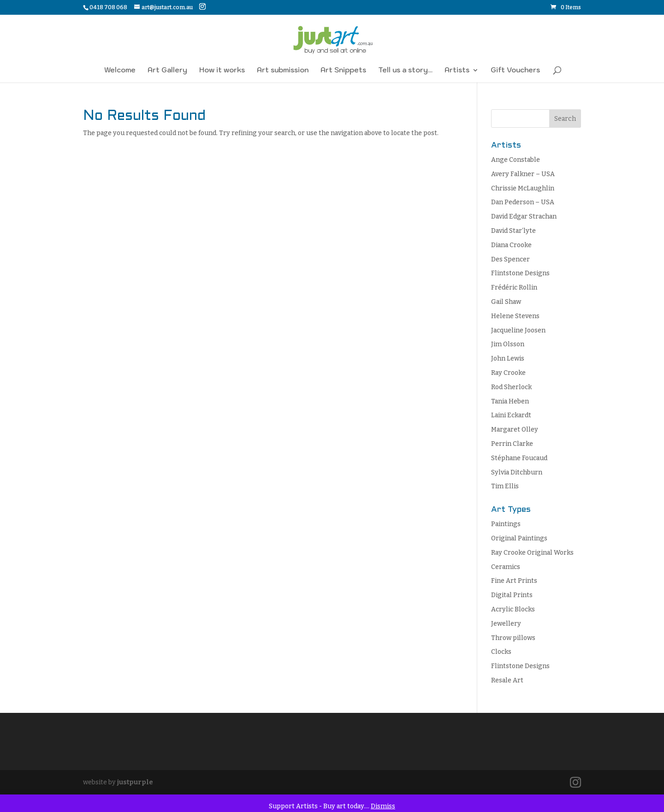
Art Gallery (167, 71)
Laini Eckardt (511, 415)
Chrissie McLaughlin (523, 188)
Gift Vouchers (515, 71)
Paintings (506, 524)
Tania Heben (510, 401)
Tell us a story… (405, 71)
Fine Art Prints (514, 581)
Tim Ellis (505, 486)
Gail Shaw (506, 302)
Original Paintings (519, 538)
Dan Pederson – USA (523, 202)
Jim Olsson (508, 344)
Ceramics (506, 567)
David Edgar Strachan (524, 216)
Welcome (120, 71)
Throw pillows (513, 638)
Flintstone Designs (520, 273)
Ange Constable (516, 160)
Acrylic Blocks (513, 609)
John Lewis (508, 359)
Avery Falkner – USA (523, 174)
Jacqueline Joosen (518, 330)
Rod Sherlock (511, 387)
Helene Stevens (515, 316)
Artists (457, 71)
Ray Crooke (508, 373)
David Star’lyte (513, 231)
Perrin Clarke (512, 444)
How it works (222, 71)
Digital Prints (512, 595)
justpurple (135, 782)
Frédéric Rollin (514, 287)
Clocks (501, 652)
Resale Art (507, 680)
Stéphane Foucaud (519, 458)
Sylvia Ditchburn (517, 472)
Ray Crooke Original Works (532, 553)
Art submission (283, 71)
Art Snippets (343, 71)
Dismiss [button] (383, 806)
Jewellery (506, 624)
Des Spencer (510, 259)
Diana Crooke (511, 245)
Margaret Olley (515, 430)
